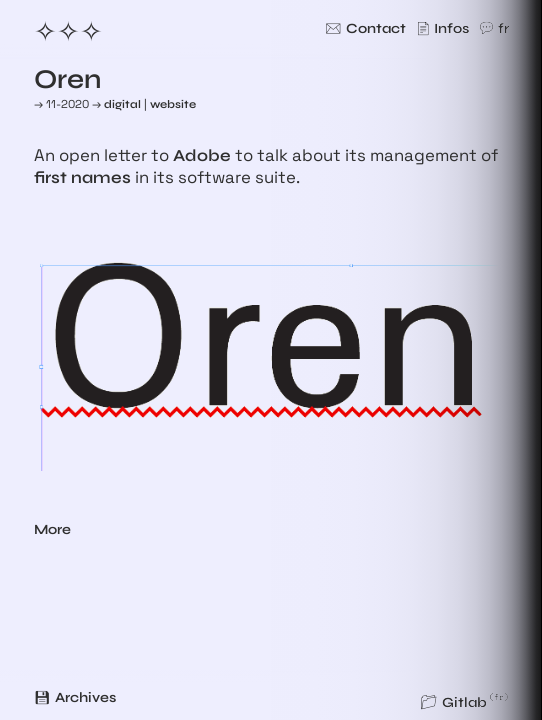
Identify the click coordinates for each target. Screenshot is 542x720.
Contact (376, 28)
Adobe (202, 156)
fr (503, 28)
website (173, 104)
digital (122, 104)
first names (82, 178)
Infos (451, 28)
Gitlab (464, 702)
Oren (68, 79)
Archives (85, 697)
